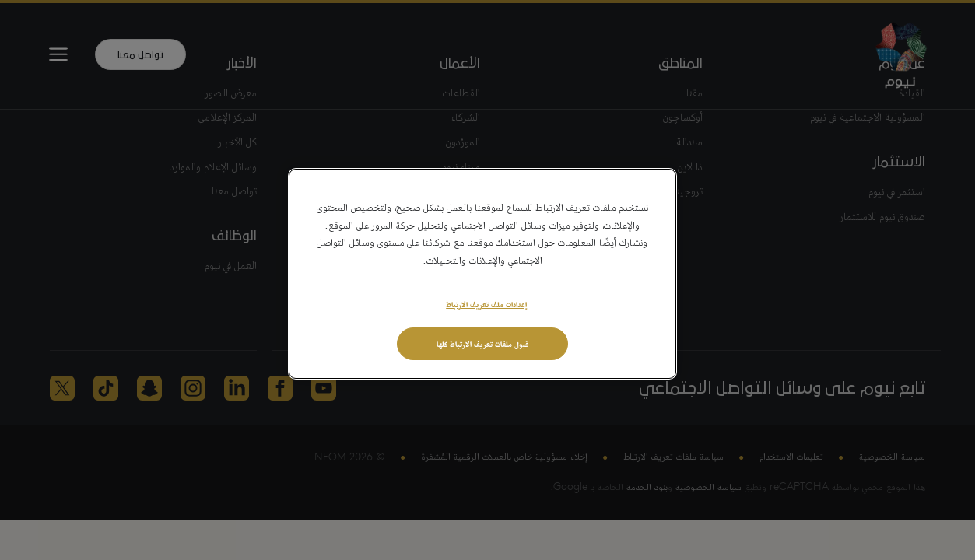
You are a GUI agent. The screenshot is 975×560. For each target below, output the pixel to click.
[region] (482, 274)
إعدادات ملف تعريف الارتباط (486, 303)
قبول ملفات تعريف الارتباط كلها (482, 343)
